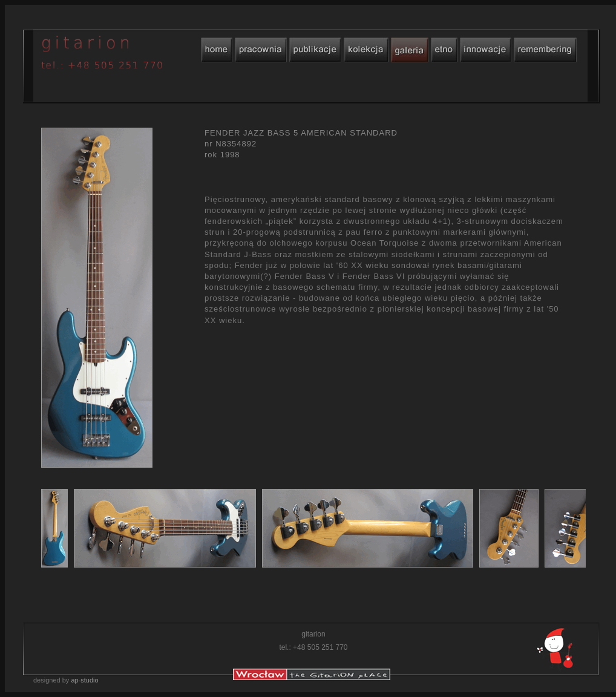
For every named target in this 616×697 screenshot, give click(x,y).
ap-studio (84, 680)
